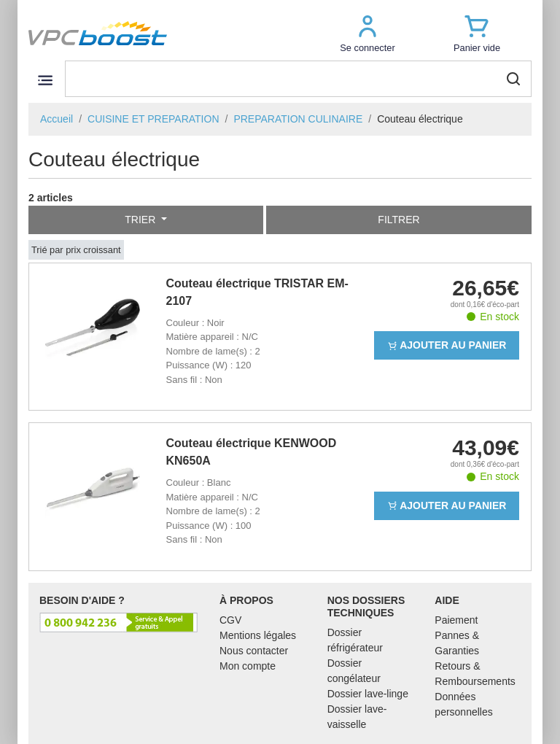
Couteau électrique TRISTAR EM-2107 (257, 292)
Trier (141, 220)
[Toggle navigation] (45, 80)
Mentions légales (258, 635)
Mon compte (248, 666)
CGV (230, 620)
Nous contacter (254, 651)
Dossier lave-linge (368, 694)
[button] (367, 33)
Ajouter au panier (447, 345)
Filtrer (398, 220)
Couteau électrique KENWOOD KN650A (252, 452)
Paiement (456, 620)
